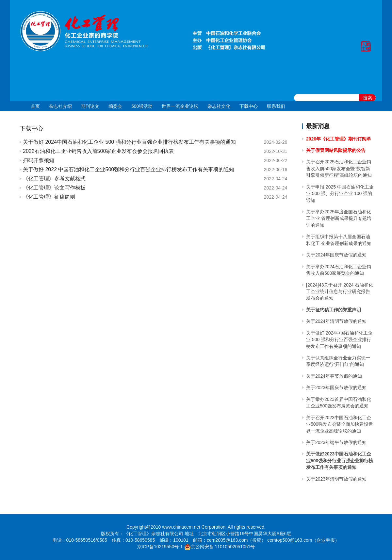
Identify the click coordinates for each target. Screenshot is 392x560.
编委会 (115, 106)
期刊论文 (90, 106)
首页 (35, 106)
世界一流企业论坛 (180, 106)
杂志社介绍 (60, 106)
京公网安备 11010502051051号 (223, 547)
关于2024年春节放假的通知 (334, 376)
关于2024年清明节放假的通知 (336, 321)
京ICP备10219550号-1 (160, 547)
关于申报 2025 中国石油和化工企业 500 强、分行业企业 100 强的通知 (340, 194)
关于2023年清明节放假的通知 (336, 479)
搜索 (367, 98)
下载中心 (249, 106)
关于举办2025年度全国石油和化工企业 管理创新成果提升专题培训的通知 (339, 218)
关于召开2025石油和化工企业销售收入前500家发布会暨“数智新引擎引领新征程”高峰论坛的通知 (339, 168)
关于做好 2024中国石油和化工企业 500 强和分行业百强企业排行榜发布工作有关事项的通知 (339, 340)
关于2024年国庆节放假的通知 (336, 255)
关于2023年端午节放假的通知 (336, 442)
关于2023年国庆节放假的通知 (336, 387)
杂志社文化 (219, 106)
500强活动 (142, 106)
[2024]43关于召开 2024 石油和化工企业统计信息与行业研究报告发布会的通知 (340, 292)
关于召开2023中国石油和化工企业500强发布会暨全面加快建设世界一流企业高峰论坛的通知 (340, 424)
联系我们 (276, 106)
